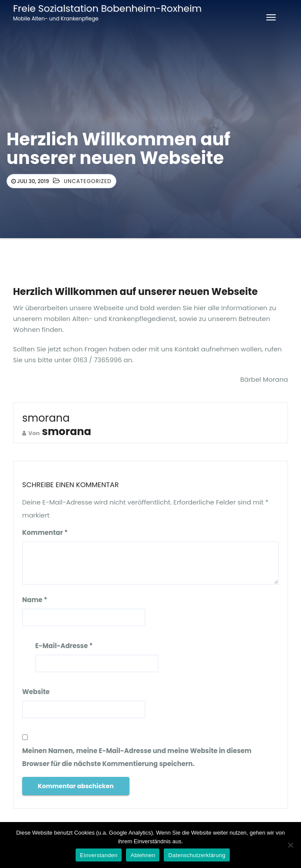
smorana (46, 418)
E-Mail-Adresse (64, 646)
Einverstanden (99, 855)
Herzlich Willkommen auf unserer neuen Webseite (135, 292)
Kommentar (45, 532)
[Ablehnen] (290, 845)
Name (35, 600)
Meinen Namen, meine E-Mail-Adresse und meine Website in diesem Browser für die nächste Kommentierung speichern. (137, 757)
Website (36, 692)
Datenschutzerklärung (197, 855)
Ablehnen (143, 855)
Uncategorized (88, 181)
